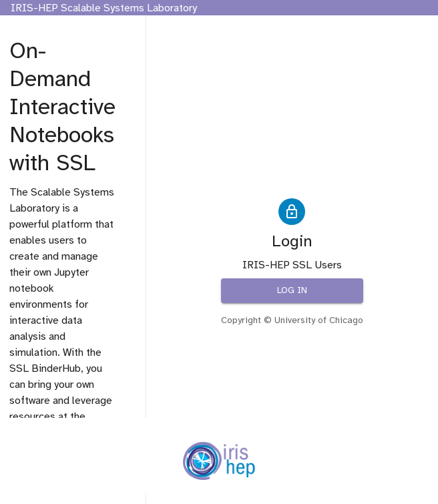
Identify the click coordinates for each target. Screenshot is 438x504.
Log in (292, 291)
